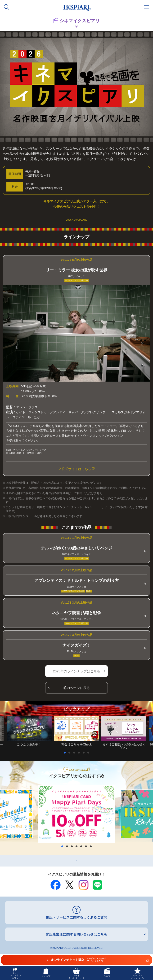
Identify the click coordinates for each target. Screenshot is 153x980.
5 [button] (85, 753)
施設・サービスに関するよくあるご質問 (76, 917)
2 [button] (71, 753)
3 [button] (75, 753)
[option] (76, 731)
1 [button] (66, 753)
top (2, 856)
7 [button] (91, 846)
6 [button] (90, 753)
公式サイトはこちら (78, 469)
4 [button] (80, 753)
